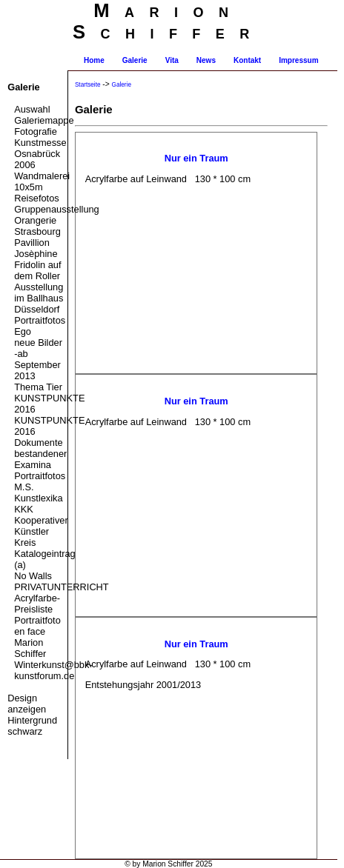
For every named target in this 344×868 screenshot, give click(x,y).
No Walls (33, 576)
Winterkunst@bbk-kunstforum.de (41, 670)
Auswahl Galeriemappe (41, 115)
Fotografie (36, 131)
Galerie (135, 60)
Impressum (298, 60)
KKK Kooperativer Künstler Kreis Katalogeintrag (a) (41, 537)
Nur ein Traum (196, 158)
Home (94, 60)
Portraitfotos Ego (40, 326)
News (206, 60)
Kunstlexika (38, 498)
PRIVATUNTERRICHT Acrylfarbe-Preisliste (41, 598)
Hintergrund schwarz (32, 726)
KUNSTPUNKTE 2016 (41, 404)
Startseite (88, 85)
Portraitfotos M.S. (40, 481)
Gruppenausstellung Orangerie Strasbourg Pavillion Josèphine (41, 231)
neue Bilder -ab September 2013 (38, 359)
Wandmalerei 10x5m (41, 181)
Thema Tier (38, 387)
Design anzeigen (27, 704)
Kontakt (247, 60)
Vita (172, 60)
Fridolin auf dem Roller (37, 270)
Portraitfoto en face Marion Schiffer (37, 637)
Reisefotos (36, 198)
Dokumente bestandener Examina (40, 454)
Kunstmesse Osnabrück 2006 (40, 154)
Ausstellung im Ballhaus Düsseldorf (39, 298)
